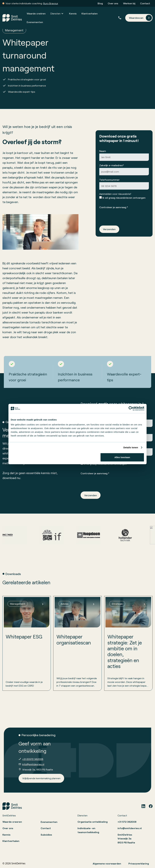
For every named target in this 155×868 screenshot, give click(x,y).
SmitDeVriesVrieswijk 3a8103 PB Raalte (126, 839)
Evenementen (35, 22)
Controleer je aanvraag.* (114, 207)
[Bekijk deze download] (27, 643)
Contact (145, 3)
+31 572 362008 (127, 822)
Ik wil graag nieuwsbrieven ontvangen (124, 198)
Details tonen (131, 447)
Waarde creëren (36, 13)
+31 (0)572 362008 (33, 759)
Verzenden (109, 229)
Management (14, 30)
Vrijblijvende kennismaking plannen (41, 778)
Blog (100, 3)
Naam (103, 151)
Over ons (113, 3)
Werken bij (129, 3)
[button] (57, 14)
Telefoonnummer (109, 180)
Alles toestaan (122, 457)
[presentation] (123, 216)
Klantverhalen (90, 13)
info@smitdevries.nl (33, 764)
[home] (12, 18)
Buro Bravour (51, 3)
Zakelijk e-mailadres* (112, 165)
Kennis (73, 13)
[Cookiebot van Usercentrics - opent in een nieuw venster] (131, 408)
